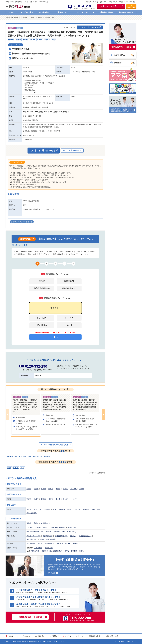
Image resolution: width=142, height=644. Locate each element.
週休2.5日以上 (73, 527)
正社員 (9, 468)
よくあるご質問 (102, 2)
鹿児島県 (73, 489)
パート (22, 468)
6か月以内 (69, 318)
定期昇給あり (46, 523)
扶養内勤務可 (49, 544)
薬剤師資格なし (69, 288)
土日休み (30, 527)
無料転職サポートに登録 (30, 617)
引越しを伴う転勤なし (70, 532)
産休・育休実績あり (64, 544)
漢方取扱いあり (32, 539)
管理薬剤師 (49, 548)
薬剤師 (42, 281)
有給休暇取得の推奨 (58, 527)
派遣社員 (16, 468)
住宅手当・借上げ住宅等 (35, 532)
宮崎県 (25, 18)
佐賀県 (36, 489)
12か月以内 (42, 325)
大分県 (58, 489)
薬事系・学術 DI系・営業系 (74, 551)
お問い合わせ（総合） (20, 642)
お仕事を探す (44, 12)
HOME (11, 12)
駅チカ (49, 532)
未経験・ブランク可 (34, 536)
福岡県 (29, 489)
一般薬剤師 (38, 548)
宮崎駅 (40, 18)
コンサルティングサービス (84, 12)
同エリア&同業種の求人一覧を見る (54, 445)
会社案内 (8, 642)
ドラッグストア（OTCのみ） (42, 457)
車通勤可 (57, 532)
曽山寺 (78, 509)
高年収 (29, 523)
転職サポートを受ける (111, 6)
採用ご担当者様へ (131, 2)
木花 (55, 509)
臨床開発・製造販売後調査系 (52, 551)
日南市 (51, 499)
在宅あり (73, 536)
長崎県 (43, 489)
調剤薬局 (10, 457)
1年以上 (69, 325)
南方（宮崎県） (45, 509)
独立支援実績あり (85, 536)
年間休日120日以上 (42, 527)
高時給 (36, 523)
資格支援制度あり (61, 536)
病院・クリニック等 (21, 457)
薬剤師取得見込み (42, 288)
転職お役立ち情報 (126, 12)
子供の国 (86, 509)
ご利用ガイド (90, 2)
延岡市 (43, 499)
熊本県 (51, 489)
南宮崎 (29, 509)
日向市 (65, 499)
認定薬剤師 (69, 281)
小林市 (58, 499)
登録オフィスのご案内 (116, 2)
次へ (55, 337)
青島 (93, 509)
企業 (30, 457)
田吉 (35, 509)
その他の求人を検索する (97, 473)
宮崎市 (33, 18)
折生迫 (100, 509)
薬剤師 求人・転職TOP (13, 18)
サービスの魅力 (27, 12)
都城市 (36, 499)
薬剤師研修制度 (107, 12)
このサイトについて (47, 642)
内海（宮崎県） (32, 513)
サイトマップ (60, 642)
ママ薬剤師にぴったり (34, 544)
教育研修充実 (48, 536)
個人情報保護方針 (34, 642)
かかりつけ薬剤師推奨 (48, 539)
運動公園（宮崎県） (66, 509)
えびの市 (73, 499)
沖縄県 (82, 489)
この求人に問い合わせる (88, 27)
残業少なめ (77, 544)
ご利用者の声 (61, 12)
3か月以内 (42, 318)
